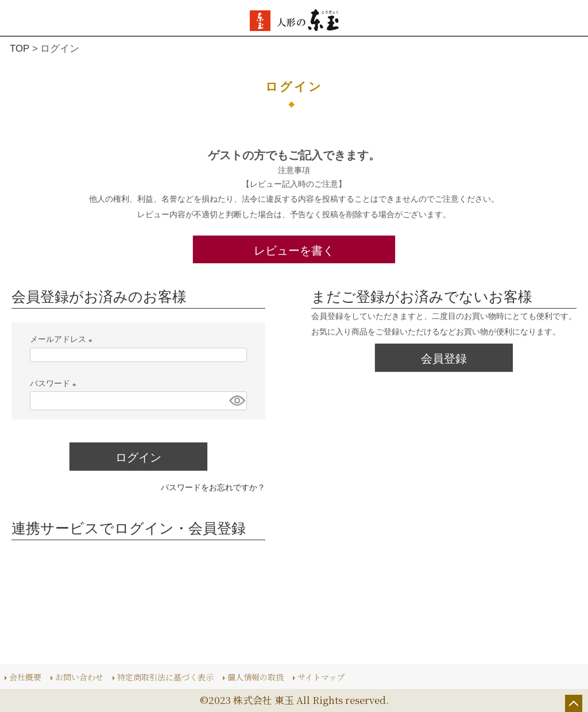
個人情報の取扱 (256, 676)
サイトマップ (321, 676)
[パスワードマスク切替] (236, 401)
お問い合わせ (79, 676)
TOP (20, 49)
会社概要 (25, 676)
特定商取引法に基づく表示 (165, 676)
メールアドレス (63, 339)
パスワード (55, 383)
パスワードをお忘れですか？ (213, 487)
